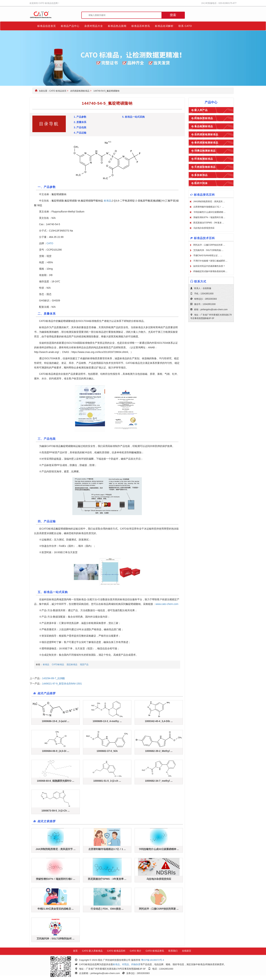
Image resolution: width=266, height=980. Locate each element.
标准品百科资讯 (141, 26)
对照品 (125, 964)
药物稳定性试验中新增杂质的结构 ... (210, 271)
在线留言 (187, 951)
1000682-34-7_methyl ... (159, 781)
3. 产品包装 (80, 127)
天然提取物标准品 (205, 167)
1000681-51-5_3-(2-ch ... (107, 781)
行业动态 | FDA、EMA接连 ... (107, 909)
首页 (75, 951)
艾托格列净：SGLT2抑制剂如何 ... (56, 939)
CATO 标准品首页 (58, 91)
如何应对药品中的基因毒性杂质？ (209, 266)
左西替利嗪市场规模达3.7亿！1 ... (107, 849)
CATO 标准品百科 (116, 951)
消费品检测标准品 (205, 151)
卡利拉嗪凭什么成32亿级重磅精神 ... (159, 849)
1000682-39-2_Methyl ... (159, 751)
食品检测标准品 (204, 126)
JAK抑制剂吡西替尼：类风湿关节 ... (56, 849)
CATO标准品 (58, 665)
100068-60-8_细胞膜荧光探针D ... (55, 781)
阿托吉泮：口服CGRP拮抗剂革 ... (209, 245)
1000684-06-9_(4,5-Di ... (55, 751)
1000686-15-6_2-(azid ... (55, 721)
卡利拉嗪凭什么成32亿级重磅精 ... (209, 212)
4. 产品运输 (80, 133)
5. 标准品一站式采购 (133, 117)
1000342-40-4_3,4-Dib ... (159, 721)
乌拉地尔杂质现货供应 (159, 879)
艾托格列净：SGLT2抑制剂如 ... (208, 250)
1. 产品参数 (80, 117)
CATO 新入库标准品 (92, 951)
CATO (50, 243)
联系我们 (173, 951)
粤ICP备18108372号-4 (153, 960)
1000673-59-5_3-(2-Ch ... (56, 811)
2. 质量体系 (80, 122)
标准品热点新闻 (117, 26)
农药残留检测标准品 (80, 91)
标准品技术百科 (204, 238)
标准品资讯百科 (204, 195)
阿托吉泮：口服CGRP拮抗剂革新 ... (159, 909)
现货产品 (84, 665)
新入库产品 (201, 110)
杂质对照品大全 (94, 26)
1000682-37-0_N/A (107, 751)
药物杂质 (136, 964)
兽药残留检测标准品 (206, 143)
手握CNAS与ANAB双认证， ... (208, 255)
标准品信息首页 (47, 26)
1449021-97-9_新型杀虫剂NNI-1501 (62, 684)
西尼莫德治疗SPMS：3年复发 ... (209, 223)
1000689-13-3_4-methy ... (107, 721)
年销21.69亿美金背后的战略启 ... (56, 909)
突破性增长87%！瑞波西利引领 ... (209, 217)
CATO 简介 (136, 951)
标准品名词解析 (164, 26)
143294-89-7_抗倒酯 (54, 678)
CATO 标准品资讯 (155, 951)
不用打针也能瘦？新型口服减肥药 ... (210, 261)
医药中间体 (201, 183)
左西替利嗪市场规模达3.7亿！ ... (209, 207)
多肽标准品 (201, 175)
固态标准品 (72, 665)
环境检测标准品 (204, 159)
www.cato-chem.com (167, 604)
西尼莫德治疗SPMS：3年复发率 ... (107, 879)
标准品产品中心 (70, 26)
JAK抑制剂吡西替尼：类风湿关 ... (209, 202)
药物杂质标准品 (204, 118)
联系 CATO (185, 26)
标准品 (108, 201)
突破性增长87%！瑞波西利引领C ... (56, 879)
